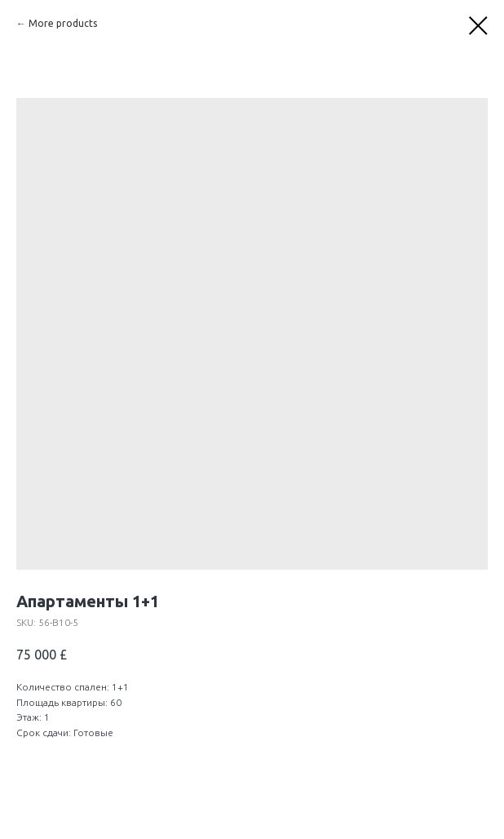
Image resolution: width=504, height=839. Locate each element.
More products (63, 23)
